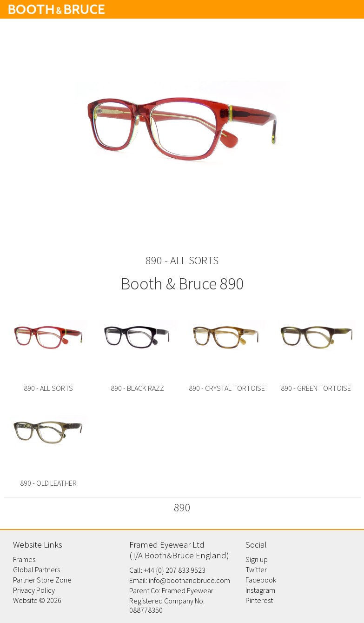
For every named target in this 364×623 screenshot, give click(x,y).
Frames (24, 559)
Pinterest (259, 600)
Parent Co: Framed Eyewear (171, 590)
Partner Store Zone (42, 580)
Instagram (260, 590)
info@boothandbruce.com (189, 580)
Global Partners (36, 569)
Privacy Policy (34, 590)
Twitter (256, 569)
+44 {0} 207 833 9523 (175, 570)
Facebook (261, 580)
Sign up (257, 559)
